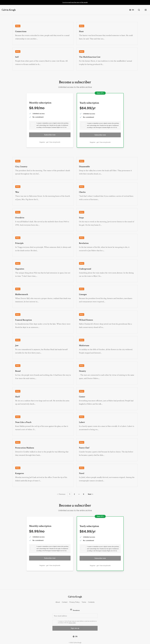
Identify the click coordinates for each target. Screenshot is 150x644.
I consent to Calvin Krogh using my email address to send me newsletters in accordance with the (77, 622)
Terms (84, 602)
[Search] (139, 10)
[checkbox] (33, 125)
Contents (91, 602)
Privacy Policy (75, 602)
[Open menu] (146, 10)
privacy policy (72, 623)
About (58, 602)
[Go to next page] (90, 494)
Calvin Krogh (9, 10)
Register (42, 142)
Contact (65, 602)
